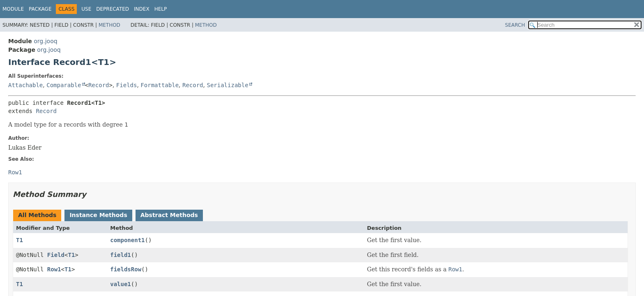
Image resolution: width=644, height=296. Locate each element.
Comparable (64, 85)
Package (40, 9)
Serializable (227, 85)
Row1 (54, 269)
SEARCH (515, 25)
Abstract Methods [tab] (169, 215)
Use (86, 9)
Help (161, 9)
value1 (121, 284)
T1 (20, 240)
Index (142, 9)
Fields (127, 85)
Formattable (160, 85)
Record (99, 85)
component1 (127, 240)
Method (109, 25)
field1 (121, 255)
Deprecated (113, 9)
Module (13, 9)
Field (56, 255)
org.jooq (45, 41)
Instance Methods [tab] (98, 215)
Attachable (25, 85)
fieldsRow (126, 269)
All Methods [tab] (37, 215)
